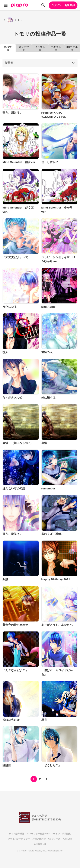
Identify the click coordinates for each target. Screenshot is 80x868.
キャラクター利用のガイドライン (43, 834)
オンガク (24, 48)
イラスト (40, 48)
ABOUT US (40, 844)
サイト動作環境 (16, 834)
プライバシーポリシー (19, 839)
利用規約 (67, 834)
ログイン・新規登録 (63, 5)
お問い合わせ (39, 839)
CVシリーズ (54, 839)
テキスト (56, 48)
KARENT (67, 839)
